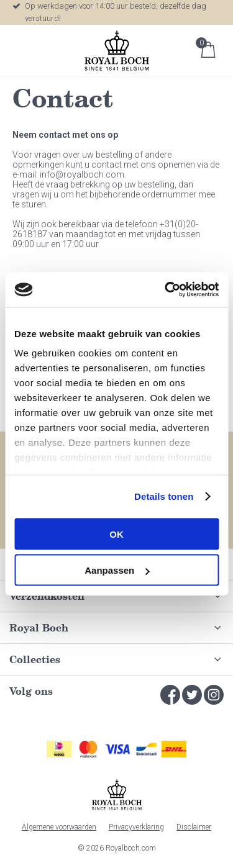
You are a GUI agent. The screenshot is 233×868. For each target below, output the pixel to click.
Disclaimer (194, 827)
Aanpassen (117, 570)
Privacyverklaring (136, 827)
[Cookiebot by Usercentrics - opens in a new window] (166, 290)
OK (116, 534)
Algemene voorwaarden (59, 827)
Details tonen (164, 496)
